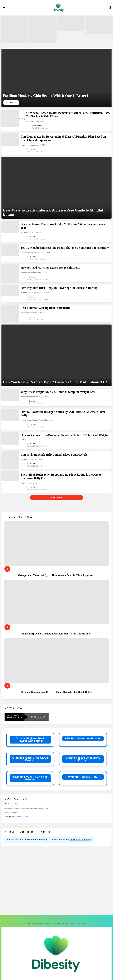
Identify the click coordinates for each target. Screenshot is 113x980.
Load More (56, 497)
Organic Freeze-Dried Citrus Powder (30, 759)
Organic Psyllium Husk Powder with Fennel (30, 740)
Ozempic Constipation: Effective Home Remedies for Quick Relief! (57, 692)
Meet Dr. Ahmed (53, 923)
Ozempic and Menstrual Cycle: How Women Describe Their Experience (56, 575)
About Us (82, 923)
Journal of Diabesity (80, 840)
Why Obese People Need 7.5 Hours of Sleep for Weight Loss (58, 392)
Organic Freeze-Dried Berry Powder (83, 759)
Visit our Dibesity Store (83, 777)
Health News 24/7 (38, 717)
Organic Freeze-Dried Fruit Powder (30, 778)
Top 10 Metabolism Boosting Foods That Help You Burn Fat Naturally (65, 248)
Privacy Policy (69, 923)
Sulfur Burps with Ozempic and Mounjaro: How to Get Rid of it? (56, 634)
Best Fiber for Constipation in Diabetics (46, 308)
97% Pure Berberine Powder (83, 739)
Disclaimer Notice (35, 923)
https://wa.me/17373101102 (20, 817)
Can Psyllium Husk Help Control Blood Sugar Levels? (55, 455)
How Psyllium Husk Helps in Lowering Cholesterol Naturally (59, 288)
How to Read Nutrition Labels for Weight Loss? (51, 268)
